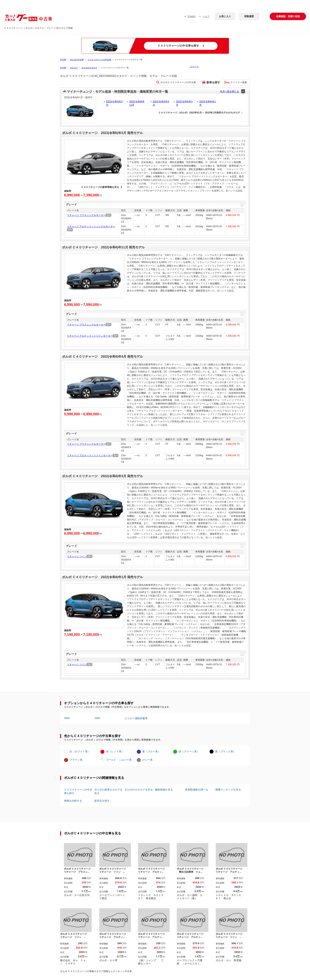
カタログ (74, 68)
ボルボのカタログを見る (139, 790)
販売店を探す (102, 801)
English (191, 16)
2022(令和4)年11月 (137, 103)
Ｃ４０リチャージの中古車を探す (78, 791)
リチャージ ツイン (77, 556)
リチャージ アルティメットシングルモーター (91, 226)
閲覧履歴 (249, 16)
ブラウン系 (76, 760)
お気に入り (225, 16)
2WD (97, 718)
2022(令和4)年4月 (161, 103)
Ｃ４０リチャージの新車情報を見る (100, 187)
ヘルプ (206, 16)
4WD (67, 718)
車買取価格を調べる (197, 790)
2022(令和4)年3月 (184, 103)
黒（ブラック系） (225, 751)
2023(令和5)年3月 (114, 103)
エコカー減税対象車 (136, 718)
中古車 (63, 60)
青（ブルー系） (151, 751)
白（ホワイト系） (80, 751)
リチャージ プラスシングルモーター (86, 215)
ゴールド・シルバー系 (119, 760)
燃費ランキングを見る (228, 790)
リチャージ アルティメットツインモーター (90, 336)
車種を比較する (73, 801)
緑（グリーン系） (189, 751)
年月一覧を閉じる (230, 91)
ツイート (194, 67)
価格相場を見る (164, 790)
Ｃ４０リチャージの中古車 (99, 60)
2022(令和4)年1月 (208, 103)
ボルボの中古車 (77, 60)
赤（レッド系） (115, 751)
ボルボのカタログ (89, 68)
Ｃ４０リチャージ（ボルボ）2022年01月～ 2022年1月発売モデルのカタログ (199, 113)
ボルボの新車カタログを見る (108, 791)
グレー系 (147, 760)
